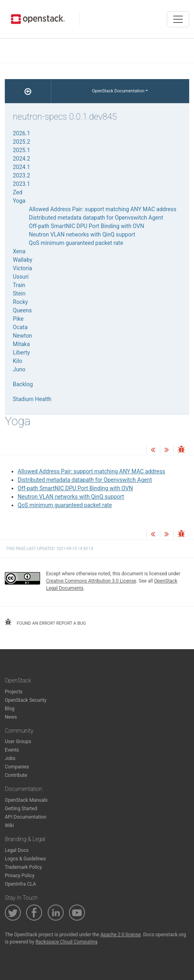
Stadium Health (32, 399)
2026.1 (21, 133)
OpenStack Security (26, 700)
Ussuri (21, 277)
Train (19, 285)
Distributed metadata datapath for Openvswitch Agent (85, 480)
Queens (22, 310)
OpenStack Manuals (26, 800)
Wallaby (23, 260)
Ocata (20, 327)
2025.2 (21, 142)
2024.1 (21, 167)
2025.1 (21, 150)
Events (12, 750)
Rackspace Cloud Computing (66, 942)
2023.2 (21, 175)
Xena (19, 251)
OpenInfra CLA (20, 884)
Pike (18, 319)
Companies (17, 767)
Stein (19, 293)
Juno (19, 369)
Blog (10, 709)
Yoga (19, 201)
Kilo (18, 361)
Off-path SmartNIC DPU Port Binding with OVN (75, 488)
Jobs (10, 758)
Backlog (23, 384)
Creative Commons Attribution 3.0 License (91, 581)
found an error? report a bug (45, 622)
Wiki (9, 825)
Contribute (16, 775)
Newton (22, 336)
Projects (14, 692)
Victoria (22, 268)
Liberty (21, 352)
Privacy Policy (20, 876)
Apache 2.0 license (120, 935)
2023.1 (21, 184)
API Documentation (26, 817)
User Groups (18, 742)
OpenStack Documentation (118, 91)
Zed (18, 192)
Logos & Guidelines (25, 859)
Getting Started (21, 809)
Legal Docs (17, 850)
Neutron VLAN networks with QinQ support (71, 497)
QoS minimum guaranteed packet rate (65, 505)
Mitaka (21, 344)
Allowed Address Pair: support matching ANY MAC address (91, 471)
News (11, 717)
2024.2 (21, 159)
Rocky (20, 302)
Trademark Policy (23, 867)
